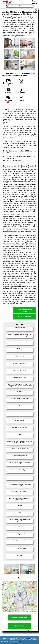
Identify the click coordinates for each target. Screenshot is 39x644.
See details (20, 626)
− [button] (5, 587)
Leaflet (24, 611)
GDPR (20, 642)
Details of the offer (19, 618)
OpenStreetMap (32, 611)
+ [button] (5, 584)
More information (24, 317)
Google (28, 638)
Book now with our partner (24, 310)
